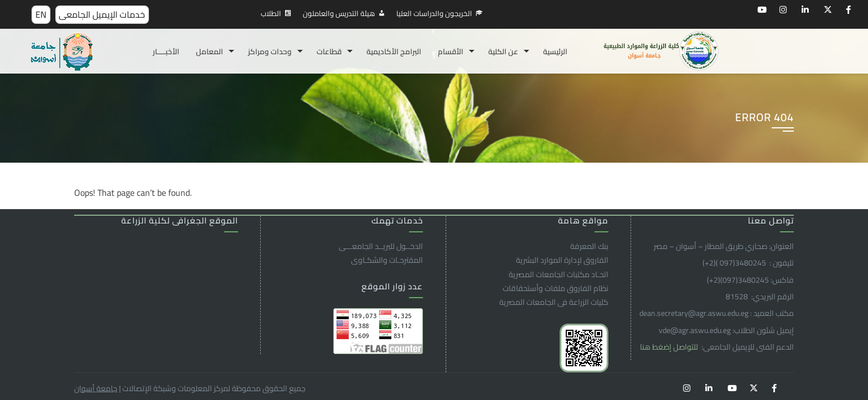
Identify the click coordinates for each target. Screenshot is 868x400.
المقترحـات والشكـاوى (387, 260)
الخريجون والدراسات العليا (434, 13)
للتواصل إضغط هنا (670, 347)
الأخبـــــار (166, 51)
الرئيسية (555, 51)
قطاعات (329, 51)
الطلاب (271, 13)
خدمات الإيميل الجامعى (102, 14)
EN (41, 14)
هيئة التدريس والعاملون (339, 13)
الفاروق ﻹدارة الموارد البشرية (562, 260)
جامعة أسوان (96, 388)
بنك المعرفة (589, 246)
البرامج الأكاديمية (394, 51)
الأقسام (451, 51)
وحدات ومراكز (270, 51)
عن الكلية (503, 51)
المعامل (210, 51)
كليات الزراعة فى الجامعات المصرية (554, 302)
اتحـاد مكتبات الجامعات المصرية (559, 274)
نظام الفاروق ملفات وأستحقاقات (556, 288)
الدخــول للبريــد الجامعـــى (381, 246)
